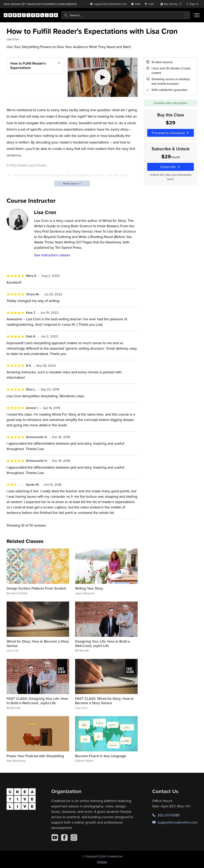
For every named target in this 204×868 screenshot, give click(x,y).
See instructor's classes (52, 255)
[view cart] (150, 4)
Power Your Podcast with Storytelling (35, 756)
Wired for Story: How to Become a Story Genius (38, 643)
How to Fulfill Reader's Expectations (28, 65)
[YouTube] (55, 838)
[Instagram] (74, 838)
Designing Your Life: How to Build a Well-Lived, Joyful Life (102, 643)
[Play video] (103, 77)
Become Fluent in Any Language (101, 756)
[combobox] (126, 15)
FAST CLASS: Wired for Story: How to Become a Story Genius (104, 701)
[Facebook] (64, 838)
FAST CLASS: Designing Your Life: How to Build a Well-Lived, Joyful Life (37, 701)
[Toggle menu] (197, 15)
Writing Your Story (89, 588)
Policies (102, 862)
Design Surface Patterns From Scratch (36, 588)
